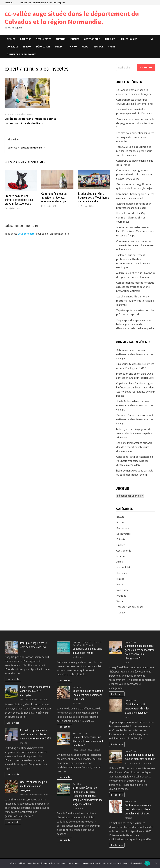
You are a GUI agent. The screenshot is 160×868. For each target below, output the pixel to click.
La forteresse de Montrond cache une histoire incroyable (35, 691)
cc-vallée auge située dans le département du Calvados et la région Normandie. (72, 17)
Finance (75, 39)
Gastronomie (92, 39)
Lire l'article (13, 679)
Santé (112, 47)
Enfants (61, 39)
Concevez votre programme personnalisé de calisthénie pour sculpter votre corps (134, 174)
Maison (27, 47)
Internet (110, 39)
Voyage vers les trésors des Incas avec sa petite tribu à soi (134, 433)
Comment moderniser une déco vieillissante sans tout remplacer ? (88, 741)
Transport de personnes (22, 54)
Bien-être (26, 39)
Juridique (13, 47)
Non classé (122, 590)
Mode (85, 47)
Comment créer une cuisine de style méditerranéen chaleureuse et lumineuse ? (135, 245)
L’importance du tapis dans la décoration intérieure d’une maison (134, 447)
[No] (156, 863)
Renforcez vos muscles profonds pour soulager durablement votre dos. (138, 809)
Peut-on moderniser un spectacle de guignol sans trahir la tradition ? (135, 123)
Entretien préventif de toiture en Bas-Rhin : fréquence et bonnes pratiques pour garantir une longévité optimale (88, 796)
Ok (147, 863)
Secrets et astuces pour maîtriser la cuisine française (34, 786)
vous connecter (27, 234)
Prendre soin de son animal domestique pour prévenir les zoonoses (19, 200)
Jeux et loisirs (129, 39)
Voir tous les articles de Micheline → (27, 148)
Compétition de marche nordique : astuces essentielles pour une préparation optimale (136, 287)
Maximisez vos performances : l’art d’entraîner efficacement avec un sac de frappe (136, 231)
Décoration (43, 47)
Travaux (72, 47)
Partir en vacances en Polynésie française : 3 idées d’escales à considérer (135, 461)
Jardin (59, 47)
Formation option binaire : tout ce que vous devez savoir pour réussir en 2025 (35, 734)
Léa (118, 443)
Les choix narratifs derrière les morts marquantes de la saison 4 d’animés (135, 301)
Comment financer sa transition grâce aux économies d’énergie (54, 197)
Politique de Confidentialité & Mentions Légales (43, 3)
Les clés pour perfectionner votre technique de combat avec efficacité (135, 137)
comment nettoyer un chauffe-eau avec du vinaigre (134, 354)
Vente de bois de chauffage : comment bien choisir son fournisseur (132, 217)
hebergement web (127, 471)
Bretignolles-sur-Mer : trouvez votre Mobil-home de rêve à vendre (94, 197)
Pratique (98, 47)
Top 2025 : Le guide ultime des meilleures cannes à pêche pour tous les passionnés (134, 151)
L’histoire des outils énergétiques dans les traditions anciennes (137, 708)
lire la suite (65, 680)
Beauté (11, 39)
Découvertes (44, 39)
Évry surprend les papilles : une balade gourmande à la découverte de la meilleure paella (135, 324)
